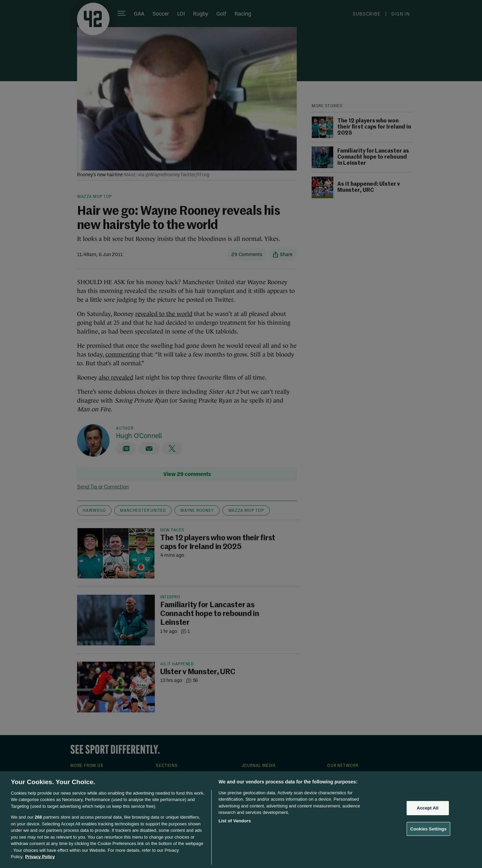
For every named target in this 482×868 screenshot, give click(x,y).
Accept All (428, 808)
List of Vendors (235, 821)
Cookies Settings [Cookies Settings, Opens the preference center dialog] (429, 829)
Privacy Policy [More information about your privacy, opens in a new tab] (40, 857)
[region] (241, 820)
